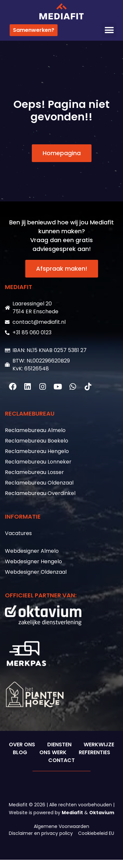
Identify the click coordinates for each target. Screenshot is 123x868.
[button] (109, 30)
